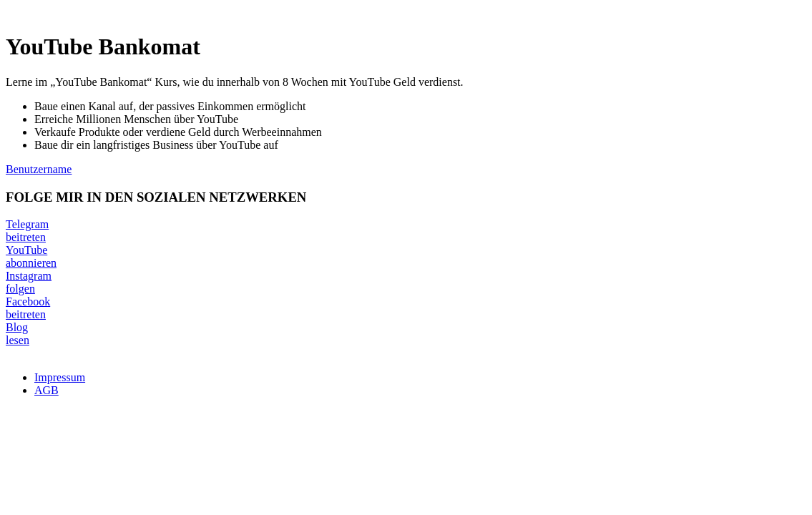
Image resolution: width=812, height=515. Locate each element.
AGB (47, 390)
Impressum (60, 377)
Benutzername (39, 169)
